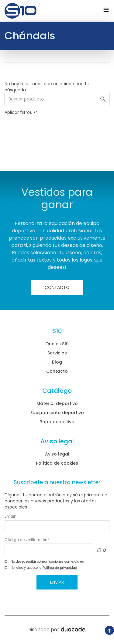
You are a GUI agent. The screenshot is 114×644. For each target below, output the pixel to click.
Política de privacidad (60, 568)
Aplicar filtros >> (21, 112)
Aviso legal (57, 454)
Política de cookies (57, 463)
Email (11, 516)
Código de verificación (27, 540)
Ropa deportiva (57, 422)
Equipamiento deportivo (57, 413)
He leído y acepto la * (45, 568)
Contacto (57, 287)
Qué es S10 (57, 344)
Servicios (57, 353)
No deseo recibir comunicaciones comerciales (47, 562)
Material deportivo (57, 403)
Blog (57, 362)
